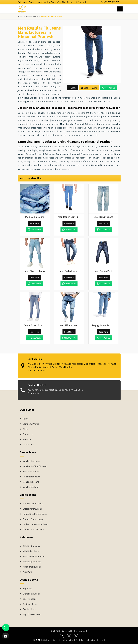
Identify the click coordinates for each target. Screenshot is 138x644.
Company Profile (31, 424)
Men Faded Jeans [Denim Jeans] (31, 482)
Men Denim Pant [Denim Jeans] (31, 487)
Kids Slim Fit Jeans (32, 567)
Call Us (73, 88)
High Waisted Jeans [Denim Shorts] (32, 614)
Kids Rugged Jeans (32, 562)
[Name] (120, 9)
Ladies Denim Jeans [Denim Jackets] (32, 509)
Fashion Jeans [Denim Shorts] (29, 609)
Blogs (25, 429)
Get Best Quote (89, 88)
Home (20, 16)
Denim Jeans (32, 16)
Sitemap (27, 439)
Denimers (63, 631)
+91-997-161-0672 (111, 2)
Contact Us (28, 434)
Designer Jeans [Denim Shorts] (30, 604)
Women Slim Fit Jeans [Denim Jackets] (33, 530)
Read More (35, 223)
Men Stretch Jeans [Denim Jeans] (31, 477)
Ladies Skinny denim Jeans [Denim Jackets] (36, 524)
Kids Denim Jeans (31, 546)
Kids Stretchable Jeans (34, 556)
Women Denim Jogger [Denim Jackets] (33, 519)
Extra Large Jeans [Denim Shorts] (31, 594)
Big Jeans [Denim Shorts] (27, 589)
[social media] (62, 636)
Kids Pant (27, 572)
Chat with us (108, 88)
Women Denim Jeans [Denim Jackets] (33, 504)
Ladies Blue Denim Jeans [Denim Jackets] (35, 514)
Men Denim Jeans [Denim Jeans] (31, 461)
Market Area (28, 445)
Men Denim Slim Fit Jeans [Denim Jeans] (35, 466)
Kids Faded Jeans (31, 551)
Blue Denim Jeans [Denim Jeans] (31, 472)
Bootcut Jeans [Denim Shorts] (30, 599)
